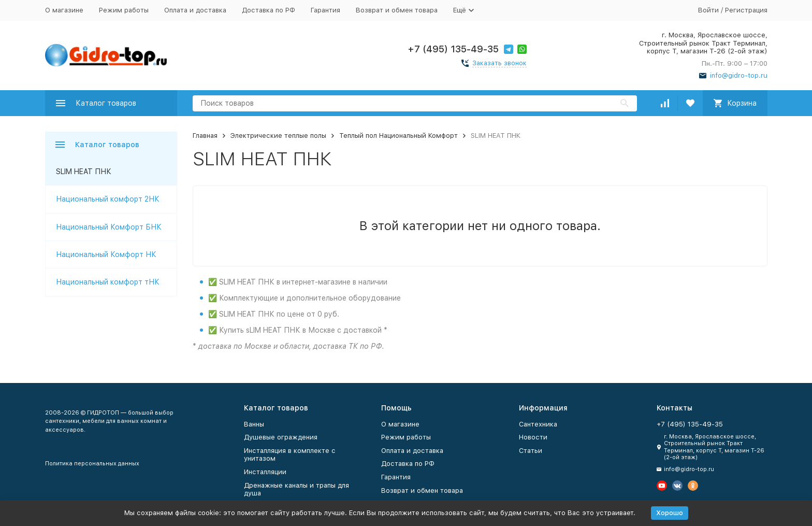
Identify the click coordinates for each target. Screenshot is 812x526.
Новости (533, 437)
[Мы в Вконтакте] (677, 486)
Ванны (254, 424)
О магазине (64, 10)
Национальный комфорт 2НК (108, 199)
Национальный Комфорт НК (106, 254)
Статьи (531, 451)
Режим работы (124, 10)
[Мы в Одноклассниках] (693, 486)
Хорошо (670, 513)
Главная (205, 136)
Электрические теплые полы (278, 136)
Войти (708, 10)
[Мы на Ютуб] (662, 486)
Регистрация (746, 10)
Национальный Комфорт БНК (109, 227)
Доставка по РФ (269, 10)
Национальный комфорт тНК (108, 282)
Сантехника (538, 424)
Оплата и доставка (195, 10)
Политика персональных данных (92, 464)
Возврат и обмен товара (397, 10)
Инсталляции (265, 472)
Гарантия (325, 10)
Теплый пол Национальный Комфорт (398, 136)
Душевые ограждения (281, 437)
